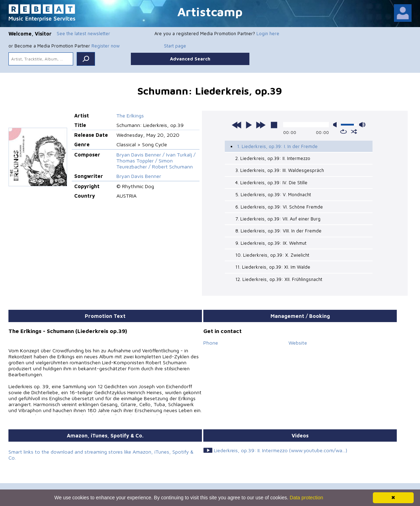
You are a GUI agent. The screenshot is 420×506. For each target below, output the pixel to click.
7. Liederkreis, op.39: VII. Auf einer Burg (278, 219)
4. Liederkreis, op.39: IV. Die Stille (271, 182)
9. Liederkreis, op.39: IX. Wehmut (271, 243)
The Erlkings (130, 116)
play (249, 125)
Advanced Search (190, 59)
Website (298, 343)
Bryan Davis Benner (139, 176)
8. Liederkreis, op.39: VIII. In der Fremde (278, 231)
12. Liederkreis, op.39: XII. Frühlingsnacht (279, 279)
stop (274, 125)
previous (237, 125)
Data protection (307, 498)
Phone (211, 343)
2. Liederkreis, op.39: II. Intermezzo (273, 158)
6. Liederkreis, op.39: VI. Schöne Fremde (279, 207)
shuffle (354, 132)
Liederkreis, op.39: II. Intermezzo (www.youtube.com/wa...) (281, 450)
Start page (175, 46)
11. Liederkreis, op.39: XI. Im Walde (273, 267)
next (261, 125)
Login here (268, 33)
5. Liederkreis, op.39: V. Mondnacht (273, 194)
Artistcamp (210, 11)
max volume (362, 125)
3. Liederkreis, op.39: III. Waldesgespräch (280, 170)
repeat (343, 132)
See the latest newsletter (83, 33)
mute (336, 125)
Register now (106, 46)
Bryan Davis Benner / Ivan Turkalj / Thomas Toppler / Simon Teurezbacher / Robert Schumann (156, 161)
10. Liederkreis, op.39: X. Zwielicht (272, 255)
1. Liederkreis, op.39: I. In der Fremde (277, 146)
